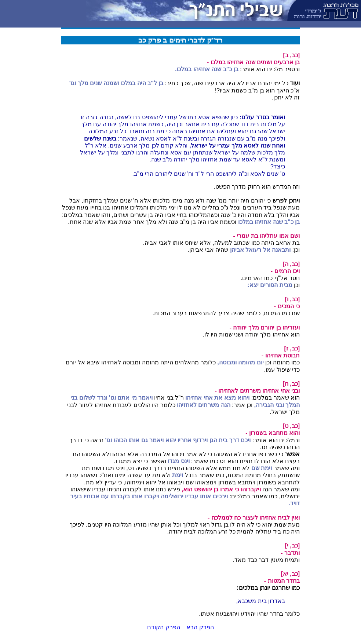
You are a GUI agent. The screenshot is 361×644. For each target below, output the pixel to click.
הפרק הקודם (163, 627)
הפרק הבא (200, 627)
